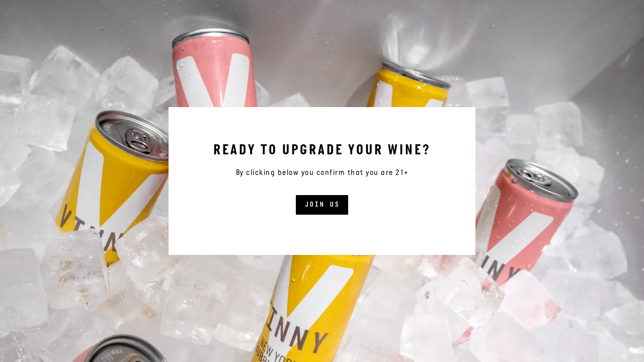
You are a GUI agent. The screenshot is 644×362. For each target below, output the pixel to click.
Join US (322, 205)
